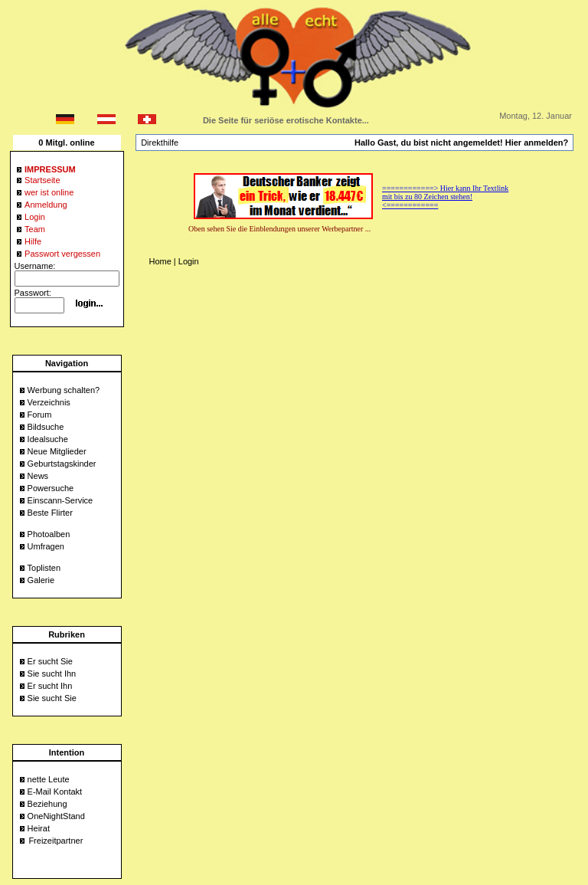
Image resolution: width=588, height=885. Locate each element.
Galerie (41, 580)
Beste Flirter (50, 513)
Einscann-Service (60, 500)
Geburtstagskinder (62, 464)
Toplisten (44, 568)
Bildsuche (46, 427)
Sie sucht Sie (52, 698)
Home (160, 261)
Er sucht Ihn (50, 686)
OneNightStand (56, 816)
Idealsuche (48, 439)
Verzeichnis (49, 402)
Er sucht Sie (50, 661)
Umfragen (46, 546)
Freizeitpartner (56, 841)
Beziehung (47, 804)
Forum (40, 415)
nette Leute (49, 779)
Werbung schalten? (64, 390)
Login (189, 261)
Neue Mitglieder (57, 451)
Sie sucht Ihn (52, 674)
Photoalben (49, 534)
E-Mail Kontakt (55, 792)
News (38, 476)
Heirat (39, 828)
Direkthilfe (160, 143)
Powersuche (51, 488)
